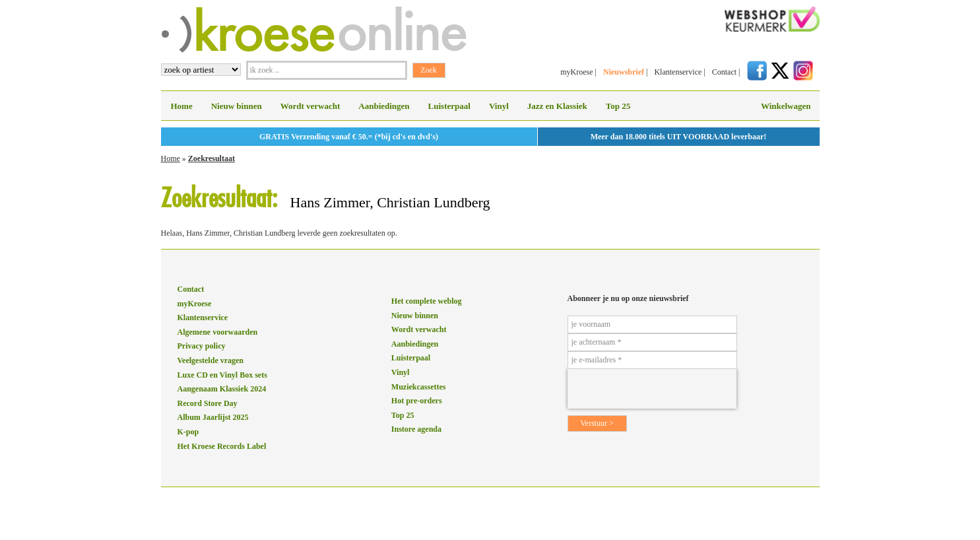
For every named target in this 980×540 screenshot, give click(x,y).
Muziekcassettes (419, 387)
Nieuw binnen (237, 106)
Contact (724, 72)
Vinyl (499, 106)
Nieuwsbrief (624, 72)
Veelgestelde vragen (211, 360)
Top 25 (618, 106)
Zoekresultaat (212, 158)
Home (182, 106)
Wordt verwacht (310, 106)
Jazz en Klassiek (557, 106)
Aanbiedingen (384, 106)
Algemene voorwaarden (218, 332)
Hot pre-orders (417, 401)
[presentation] (652, 389)
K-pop (188, 432)
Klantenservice (678, 72)
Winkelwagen (786, 106)
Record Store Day (208, 403)
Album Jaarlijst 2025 (213, 417)
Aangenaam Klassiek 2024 (222, 389)
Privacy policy (202, 346)
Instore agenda (416, 429)
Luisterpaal (449, 106)
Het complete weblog (427, 301)
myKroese (576, 72)
